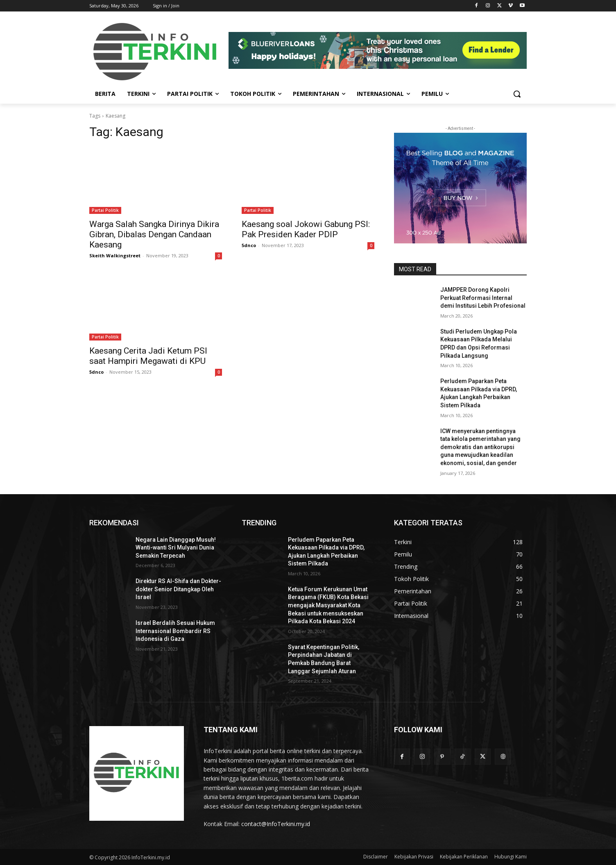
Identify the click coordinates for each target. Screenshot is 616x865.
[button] (517, 94)
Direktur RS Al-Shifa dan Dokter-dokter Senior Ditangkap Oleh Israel (178, 589)
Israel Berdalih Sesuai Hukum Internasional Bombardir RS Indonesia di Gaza (175, 631)
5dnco (249, 245)
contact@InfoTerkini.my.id (276, 824)
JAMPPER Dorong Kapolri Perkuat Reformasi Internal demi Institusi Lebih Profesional (483, 298)
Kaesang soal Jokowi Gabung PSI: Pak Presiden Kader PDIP (306, 229)
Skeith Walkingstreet (115, 255)
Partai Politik (105, 210)
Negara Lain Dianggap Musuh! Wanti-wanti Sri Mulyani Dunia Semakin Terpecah (176, 548)
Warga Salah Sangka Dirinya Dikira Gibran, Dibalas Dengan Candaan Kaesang (154, 234)
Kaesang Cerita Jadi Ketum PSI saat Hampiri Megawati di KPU (148, 356)
